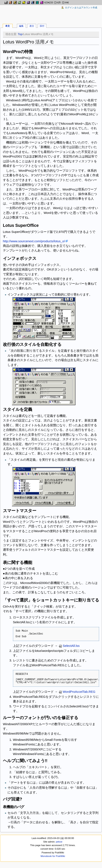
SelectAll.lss (69, 646)
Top (20, 34)
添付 (42, 26)
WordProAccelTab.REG (77, 692)
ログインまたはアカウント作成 (81, 8)
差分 (32, 26)
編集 (21, 26)
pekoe (59, 842)
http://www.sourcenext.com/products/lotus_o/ (34, 241)
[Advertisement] (51, 13)
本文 (8, 26)
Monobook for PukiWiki (53, 856)
